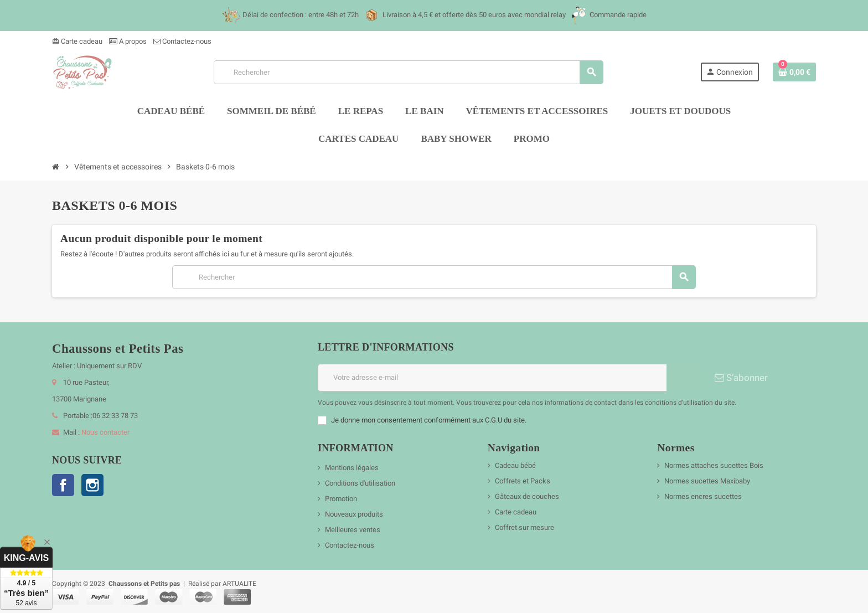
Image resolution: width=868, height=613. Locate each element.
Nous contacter (105, 432)
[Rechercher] (408, 72)
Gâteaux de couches (527, 496)
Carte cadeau (77, 41)
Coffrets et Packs (523, 481)
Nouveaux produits (354, 514)
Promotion (341, 499)
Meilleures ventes (353, 530)
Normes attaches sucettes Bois (714, 465)
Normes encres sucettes (703, 496)
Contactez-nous (182, 41)
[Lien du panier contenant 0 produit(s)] (794, 72)
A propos (128, 41)
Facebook (63, 485)
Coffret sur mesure (525, 527)
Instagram (92, 485)
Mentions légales (352, 468)
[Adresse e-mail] (492, 378)
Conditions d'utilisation (360, 483)
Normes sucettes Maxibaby (707, 481)
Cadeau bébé (515, 465)
